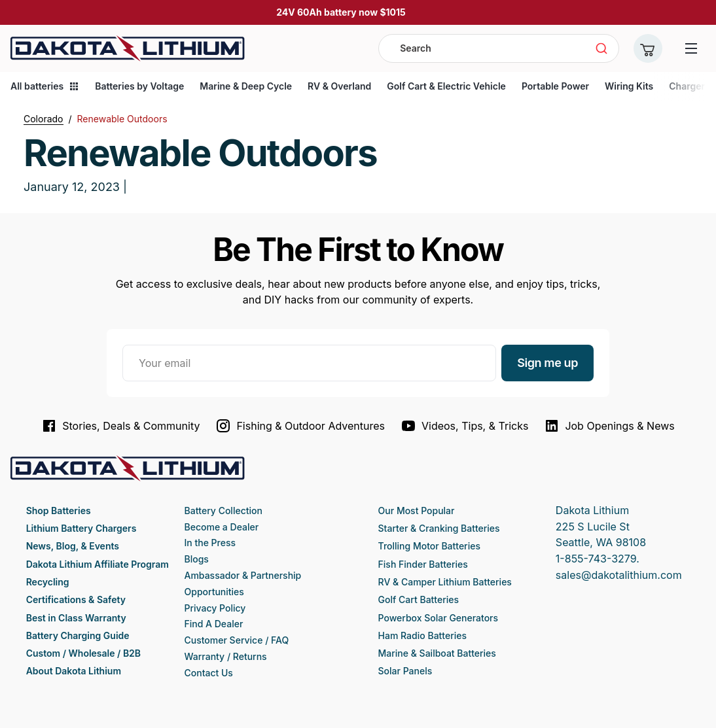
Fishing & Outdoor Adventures (300, 426)
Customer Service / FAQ (237, 640)
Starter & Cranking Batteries (439, 528)
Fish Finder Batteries (423, 564)
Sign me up (547, 363)
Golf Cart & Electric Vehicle (446, 86)
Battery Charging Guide (78, 635)
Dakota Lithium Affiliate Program (98, 564)
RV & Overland (339, 86)
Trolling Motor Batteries (429, 546)
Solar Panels (405, 671)
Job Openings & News (609, 426)
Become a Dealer (222, 527)
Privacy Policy (215, 608)
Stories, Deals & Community (120, 426)
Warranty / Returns (226, 656)
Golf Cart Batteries (419, 599)
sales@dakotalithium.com (619, 575)
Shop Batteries (59, 511)
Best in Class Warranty (76, 618)
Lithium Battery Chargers (81, 528)
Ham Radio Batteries (422, 635)
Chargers (689, 86)
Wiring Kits (629, 86)
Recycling (48, 582)
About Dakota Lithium (74, 671)
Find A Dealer (214, 624)
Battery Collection (224, 511)
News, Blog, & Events (73, 546)
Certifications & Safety (76, 599)
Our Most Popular (417, 511)
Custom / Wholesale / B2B (83, 653)
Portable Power (555, 86)
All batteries (45, 86)
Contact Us (209, 673)
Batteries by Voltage (139, 86)
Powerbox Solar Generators (439, 618)
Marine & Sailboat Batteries (437, 653)
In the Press (210, 543)
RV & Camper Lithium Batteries (445, 582)
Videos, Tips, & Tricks (464, 426)
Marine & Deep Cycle (246, 86)
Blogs (197, 559)
